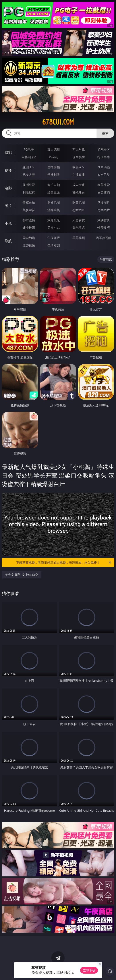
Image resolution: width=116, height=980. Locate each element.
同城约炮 (29, 238)
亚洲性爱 (29, 185)
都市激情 (29, 220)
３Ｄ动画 (104, 167)
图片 (8, 206)
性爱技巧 (104, 228)
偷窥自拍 (29, 202)
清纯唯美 (54, 210)
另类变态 (104, 192)
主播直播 (79, 175)
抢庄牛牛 (104, 157)
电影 (8, 188)
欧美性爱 (104, 185)
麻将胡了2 (29, 157)
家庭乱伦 (54, 220)
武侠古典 (104, 220)
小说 (8, 223)
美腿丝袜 (29, 210)
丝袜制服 (54, 175)
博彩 (8, 153)
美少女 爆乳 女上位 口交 (22, 575)
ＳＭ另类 (104, 175)
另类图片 (104, 210)
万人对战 (79, 149)
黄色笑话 (79, 228)
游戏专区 (104, 149)
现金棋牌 (79, 157)
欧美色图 (79, 202)
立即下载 (89, 970)
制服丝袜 (29, 192)
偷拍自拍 (54, 185)
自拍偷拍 (54, 167)
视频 (8, 170)
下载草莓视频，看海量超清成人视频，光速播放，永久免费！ (64, 563)
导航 (8, 241)
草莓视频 (79, 238)
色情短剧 (54, 245)
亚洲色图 (54, 202)
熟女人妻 (29, 175)
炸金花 (54, 157)
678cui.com (58, 122)
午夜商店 (54, 238)
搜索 (105, 133)
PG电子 (29, 149)
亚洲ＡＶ (29, 167)
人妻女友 (79, 220)
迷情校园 (29, 228)
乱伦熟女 (79, 192)
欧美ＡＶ (79, 167)
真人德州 (54, 149)
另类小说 (54, 228)
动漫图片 (104, 202)
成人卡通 (79, 185)
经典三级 (54, 192)
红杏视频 (29, 245)
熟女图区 (79, 210)
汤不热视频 (104, 238)
